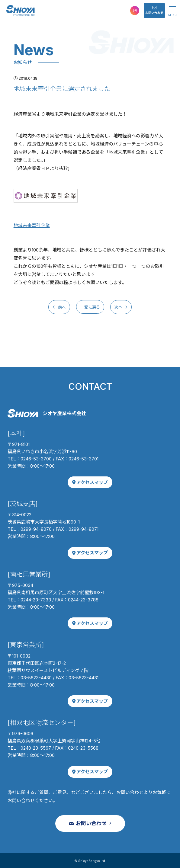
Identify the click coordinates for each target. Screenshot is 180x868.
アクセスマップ (90, 482)
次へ (119, 307)
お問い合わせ (154, 10)
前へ (61, 307)
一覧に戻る (90, 307)
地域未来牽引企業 (32, 225)
